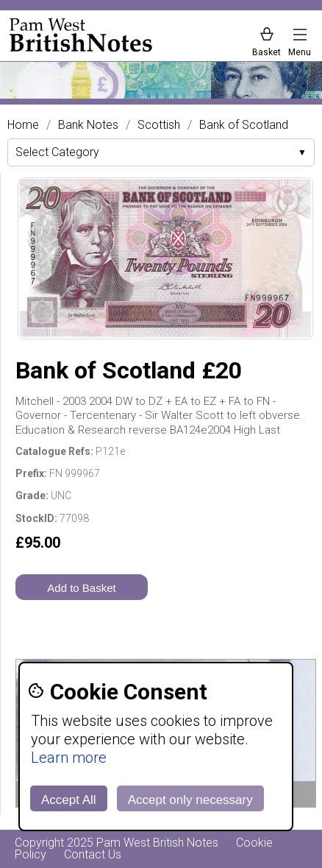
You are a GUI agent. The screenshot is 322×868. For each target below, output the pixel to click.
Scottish (159, 125)
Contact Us (93, 854)
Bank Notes (88, 125)
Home (23, 125)
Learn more (69, 758)
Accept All (69, 800)
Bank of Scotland (244, 125)
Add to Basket (81, 588)
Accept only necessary (190, 800)
